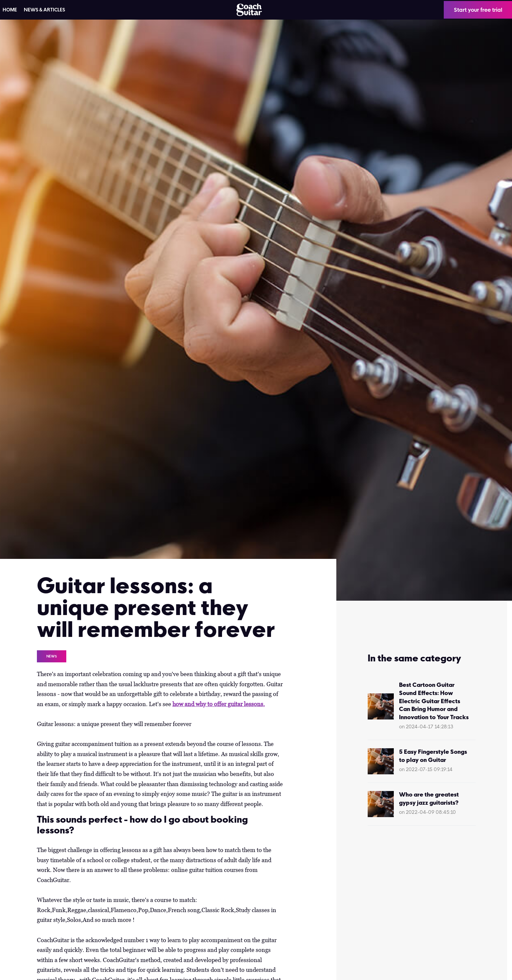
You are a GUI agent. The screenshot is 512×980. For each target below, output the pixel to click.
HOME (10, 10)
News (52, 656)
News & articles (44, 10)
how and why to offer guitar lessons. (219, 704)
